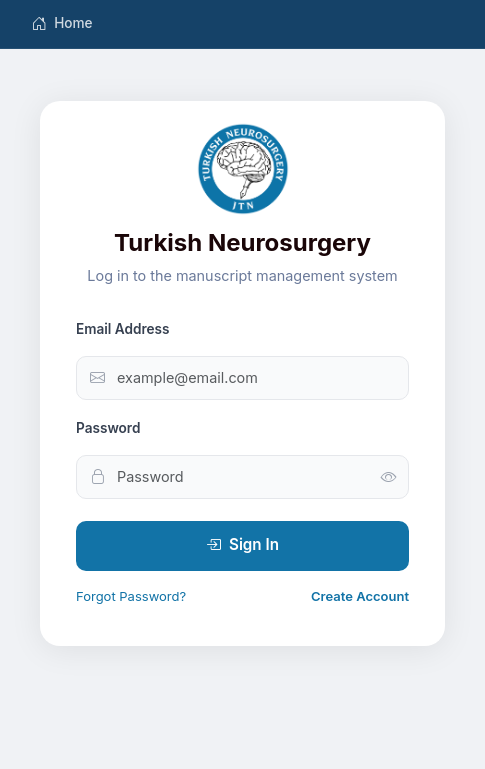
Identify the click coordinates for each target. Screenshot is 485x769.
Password (108, 428)
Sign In (242, 545)
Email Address (123, 329)
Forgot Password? (131, 596)
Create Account (360, 596)
